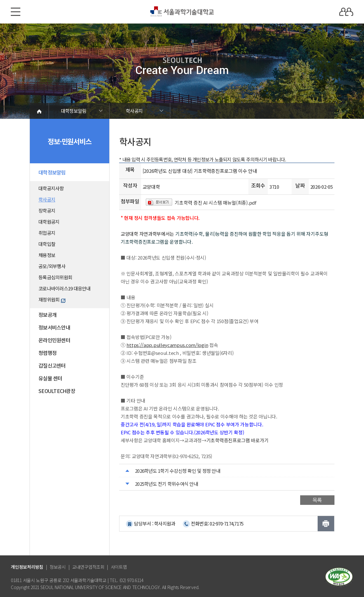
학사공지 (134, 111)
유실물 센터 (50, 378)
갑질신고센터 (52, 365)
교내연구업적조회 (88, 567)
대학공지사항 (51, 188)
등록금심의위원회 (55, 277)
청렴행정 (47, 353)
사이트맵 (119, 567)
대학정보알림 (74, 111)
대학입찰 (47, 244)
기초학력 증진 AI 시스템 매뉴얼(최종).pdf (215, 203)
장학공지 (47, 210)
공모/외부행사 (52, 266)
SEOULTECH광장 (57, 391)
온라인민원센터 (54, 340)
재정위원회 (52, 299)
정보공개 (47, 315)
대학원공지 (49, 222)
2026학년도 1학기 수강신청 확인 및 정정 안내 (178, 471)
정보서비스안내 (54, 327)
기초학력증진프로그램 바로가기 (238, 440)
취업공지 (47, 233)
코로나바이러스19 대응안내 (64, 288)
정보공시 (58, 567)
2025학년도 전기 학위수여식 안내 (166, 484)
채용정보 (47, 255)
